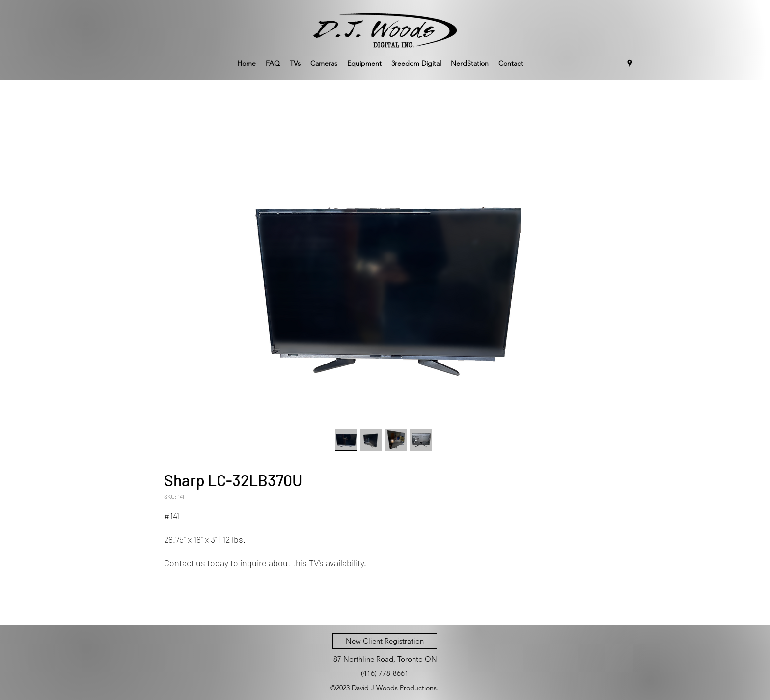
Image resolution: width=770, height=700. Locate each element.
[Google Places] (630, 63)
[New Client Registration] (385, 641)
